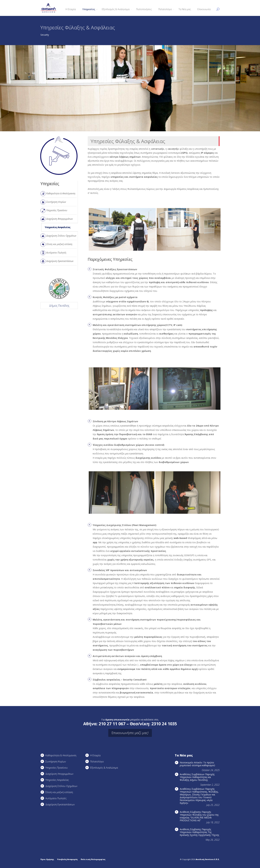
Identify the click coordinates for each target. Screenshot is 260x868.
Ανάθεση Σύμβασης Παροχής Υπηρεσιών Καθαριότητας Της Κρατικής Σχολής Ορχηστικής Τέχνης (199, 832)
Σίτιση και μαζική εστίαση (59, 244)
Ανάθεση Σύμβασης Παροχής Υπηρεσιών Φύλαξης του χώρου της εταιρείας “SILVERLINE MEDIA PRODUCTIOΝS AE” (199, 816)
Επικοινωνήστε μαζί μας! (130, 733)
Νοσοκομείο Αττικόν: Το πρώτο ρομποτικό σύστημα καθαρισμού (197, 764)
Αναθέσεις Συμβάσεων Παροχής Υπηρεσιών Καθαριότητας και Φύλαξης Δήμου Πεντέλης (197, 777)
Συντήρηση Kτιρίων (56, 202)
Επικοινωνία (204, 9)
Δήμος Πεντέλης (59, 306)
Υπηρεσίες (89, 9)
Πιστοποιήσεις (144, 9)
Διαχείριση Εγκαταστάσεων (60, 261)
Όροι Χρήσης (47, 859)
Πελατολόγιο (165, 9)
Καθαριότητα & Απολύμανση (61, 193)
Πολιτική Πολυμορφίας (93, 859)
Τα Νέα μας (185, 9)
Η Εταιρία (71, 9)
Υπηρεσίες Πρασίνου (57, 210)
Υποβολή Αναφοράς (67, 859)
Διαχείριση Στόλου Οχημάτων (61, 236)
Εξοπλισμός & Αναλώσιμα (116, 9)
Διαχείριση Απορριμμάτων (60, 219)
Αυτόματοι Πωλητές (56, 253)
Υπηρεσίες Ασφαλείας (58, 227)
